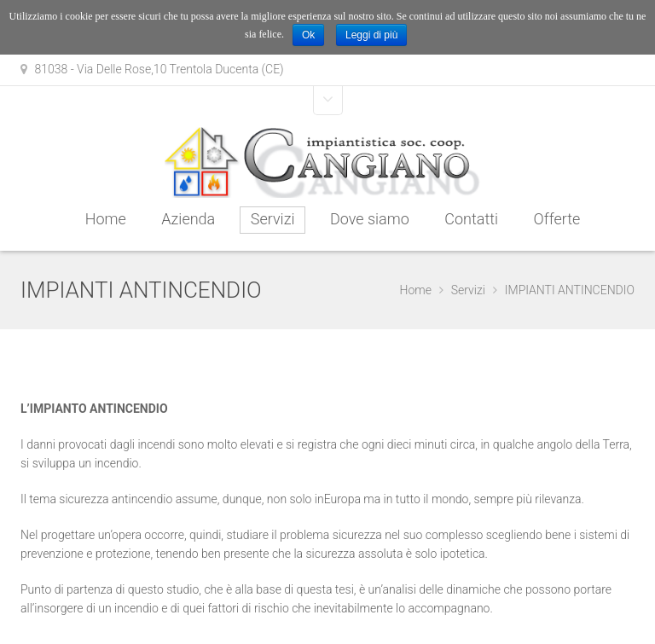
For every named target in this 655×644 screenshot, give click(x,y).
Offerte (557, 219)
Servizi (273, 219)
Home (106, 219)
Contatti (471, 219)
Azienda (188, 219)
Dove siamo (370, 219)
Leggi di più (371, 35)
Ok (308, 35)
